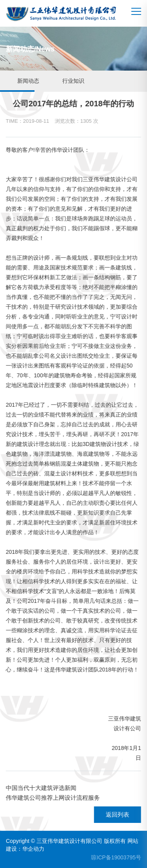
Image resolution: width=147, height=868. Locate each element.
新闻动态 (28, 81)
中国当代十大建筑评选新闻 (41, 788)
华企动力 (33, 849)
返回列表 (117, 814)
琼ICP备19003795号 (116, 857)
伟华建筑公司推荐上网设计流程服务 (53, 798)
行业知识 (73, 81)
